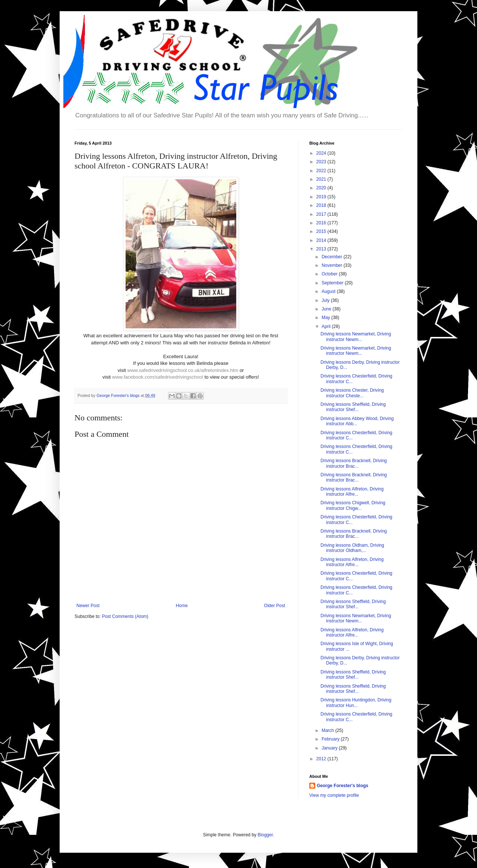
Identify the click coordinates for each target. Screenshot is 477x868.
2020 (322, 188)
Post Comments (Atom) (125, 616)
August (329, 291)
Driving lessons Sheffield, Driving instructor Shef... (353, 407)
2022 (322, 171)
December (333, 257)
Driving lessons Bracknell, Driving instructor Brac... (354, 463)
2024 (322, 153)
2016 (322, 223)
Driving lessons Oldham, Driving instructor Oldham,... (352, 548)
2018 (322, 205)
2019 (322, 197)
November (333, 265)
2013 (322, 249)
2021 (322, 179)
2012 (322, 759)
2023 (322, 162)
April (327, 326)
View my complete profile (334, 795)
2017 (322, 214)
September (333, 283)
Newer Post (88, 606)
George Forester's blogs (342, 786)
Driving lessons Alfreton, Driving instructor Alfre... (352, 492)
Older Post (274, 606)
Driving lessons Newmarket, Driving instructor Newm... (356, 337)
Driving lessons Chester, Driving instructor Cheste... (352, 393)
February (331, 739)
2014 (322, 240)
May (326, 318)
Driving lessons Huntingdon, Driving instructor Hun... (356, 703)
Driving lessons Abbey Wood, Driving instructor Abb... (357, 421)
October (330, 274)
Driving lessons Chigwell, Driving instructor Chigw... (353, 505)
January (330, 748)
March (328, 730)
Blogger (265, 835)
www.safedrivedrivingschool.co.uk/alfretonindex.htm (183, 370)
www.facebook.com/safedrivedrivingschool (158, 377)
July (326, 300)
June (327, 309)
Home (182, 606)
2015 (322, 231)
